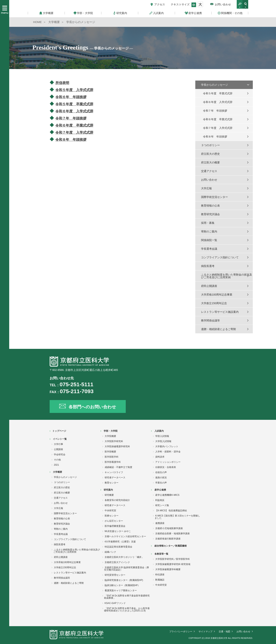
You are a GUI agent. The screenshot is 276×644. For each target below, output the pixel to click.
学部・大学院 (111, 431)
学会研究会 (60, 455)
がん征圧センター (114, 521)
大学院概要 (110, 436)
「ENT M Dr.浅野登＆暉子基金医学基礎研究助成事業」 (127, 597)
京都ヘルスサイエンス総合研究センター (125, 536)
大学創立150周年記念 (214, 303)
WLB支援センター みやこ (118, 531)
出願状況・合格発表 (166, 467)
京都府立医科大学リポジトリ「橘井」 (124, 557)
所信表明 (62, 83)
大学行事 (58, 444)
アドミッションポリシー (168, 462)
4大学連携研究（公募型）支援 (120, 542)
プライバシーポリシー (181, 632)
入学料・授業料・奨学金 (168, 452)
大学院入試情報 (163, 441)
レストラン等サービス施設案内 (220, 312)
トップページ (59, 431)
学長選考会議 (209, 249)
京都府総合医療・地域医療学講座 (172, 534)
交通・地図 (224, 632)
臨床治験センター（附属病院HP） (122, 585)
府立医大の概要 (210, 162)
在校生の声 (161, 472)
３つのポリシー (210, 145)
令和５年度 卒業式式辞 (74, 104)
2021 (56, 465)
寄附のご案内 (209, 231)
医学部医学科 (112, 457)
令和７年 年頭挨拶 (215, 111)
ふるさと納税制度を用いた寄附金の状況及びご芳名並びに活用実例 (227, 276)
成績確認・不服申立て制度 (118, 467)
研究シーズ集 (162, 505)
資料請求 (160, 457)
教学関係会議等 (210, 320)
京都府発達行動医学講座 (168, 539)
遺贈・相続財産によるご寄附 (219, 329)
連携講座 (160, 523)
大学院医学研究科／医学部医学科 (172, 559)
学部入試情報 (162, 436)
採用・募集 (208, 223)
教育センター (112, 483)
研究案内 (108, 490)
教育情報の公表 (210, 206)
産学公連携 (160, 490)
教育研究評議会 (210, 214)
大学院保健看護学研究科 (117, 446)
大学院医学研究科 (114, 441)
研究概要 (109, 495)
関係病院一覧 (209, 240)
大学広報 (206, 188)
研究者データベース (115, 478)
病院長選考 (208, 266)
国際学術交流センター (214, 197)
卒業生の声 (161, 483)
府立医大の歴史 (210, 154)
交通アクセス (209, 171)
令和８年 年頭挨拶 (215, 137)
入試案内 (159, 431)
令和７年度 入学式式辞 (218, 128)
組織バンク (110, 552)
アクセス (160, 4)
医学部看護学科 (113, 462)
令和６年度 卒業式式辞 (218, 119)
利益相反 (160, 500)
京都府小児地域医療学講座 (169, 528)
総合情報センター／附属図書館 (171, 546)
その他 (57, 460)
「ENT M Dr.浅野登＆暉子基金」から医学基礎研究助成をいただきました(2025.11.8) (127, 609)
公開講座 (58, 449)
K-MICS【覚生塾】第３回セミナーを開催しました (177, 517)
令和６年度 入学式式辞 (218, 102)
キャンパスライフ (114, 472)
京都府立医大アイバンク (117, 562)
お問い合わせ (223, 4)
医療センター (112, 516)
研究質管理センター (115, 575)
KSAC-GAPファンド (115, 603)
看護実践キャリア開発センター (121, 590)
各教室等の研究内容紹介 (117, 500)
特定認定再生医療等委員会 (118, 547)
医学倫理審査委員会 (115, 526)
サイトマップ (205, 632)
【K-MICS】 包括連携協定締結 (171, 511)
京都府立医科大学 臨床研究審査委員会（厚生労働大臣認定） (127, 569)
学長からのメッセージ (214, 85)
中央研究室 (110, 511)
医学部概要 (110, 452)
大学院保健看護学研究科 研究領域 (173, 564)
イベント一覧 (60, 439)
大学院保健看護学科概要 (168, 569)
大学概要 (58, 472)
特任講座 (160, 575)
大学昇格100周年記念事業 (217, 295)
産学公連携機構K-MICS (167, 495)
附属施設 (160, 580)
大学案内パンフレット (167, 446)
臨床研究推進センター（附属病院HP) (124, 580)
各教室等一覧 (161, 554)
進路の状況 (161, 478)
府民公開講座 (209, 286)
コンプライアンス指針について (220, 257)
